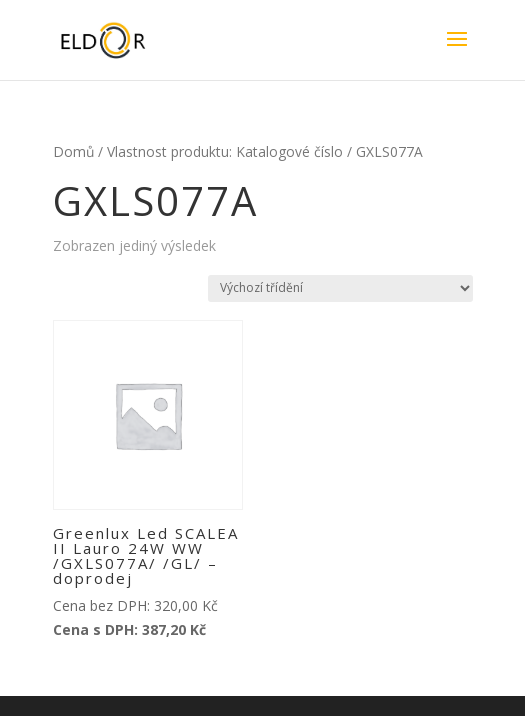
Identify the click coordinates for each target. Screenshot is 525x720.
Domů (73, 151)
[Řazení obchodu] (340, 288)
